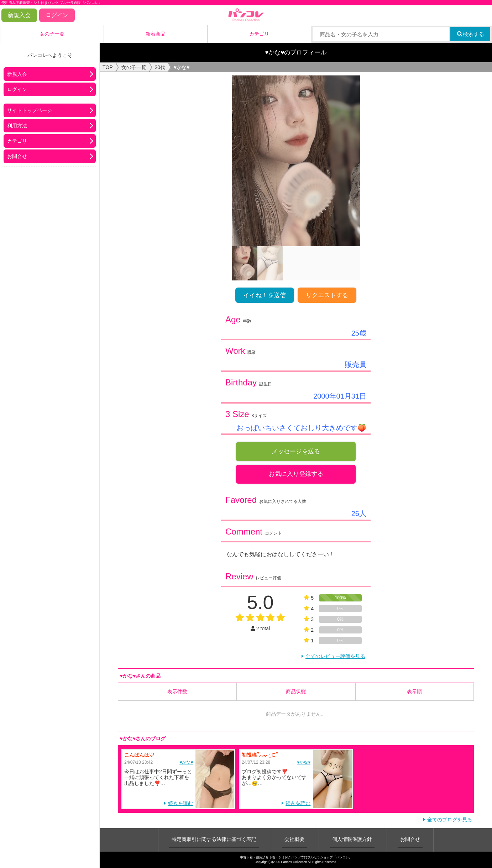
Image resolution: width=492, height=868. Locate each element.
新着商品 (156, 34)
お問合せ (17, 156)
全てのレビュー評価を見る (335, 657)
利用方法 (17, 126)
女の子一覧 (52, 34)
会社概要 (294, 840)
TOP (108, 67)
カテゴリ (259, 34)
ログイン (57, 15)
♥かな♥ (186, 763)
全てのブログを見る (450, 820)
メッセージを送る (296, 451)
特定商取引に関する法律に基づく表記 (214, 840)
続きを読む (180, 804)
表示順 (414, 692)
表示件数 (177, 692)
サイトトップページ (30, 110)
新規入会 (19, 15)
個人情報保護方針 (352, 840)
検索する (470, 34)
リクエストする (327, 295)
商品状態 (296, 692)
